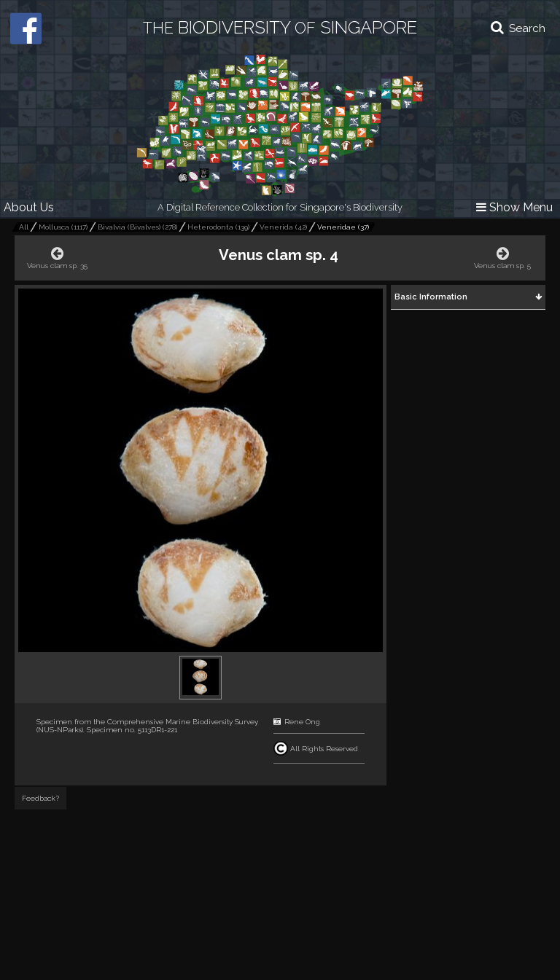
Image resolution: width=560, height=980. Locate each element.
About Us (29, 207)
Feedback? (40, 798)
